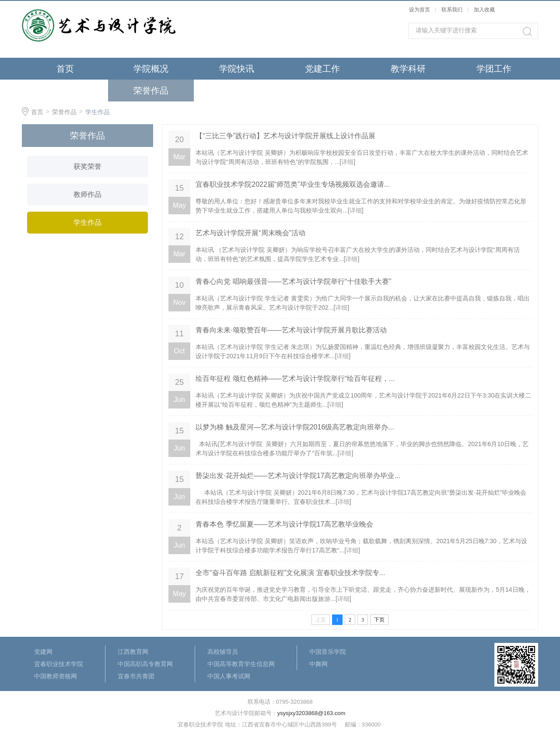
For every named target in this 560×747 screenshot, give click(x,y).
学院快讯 (237, 69)
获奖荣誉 (87, 166)
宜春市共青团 (136, 676)
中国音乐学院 (328, 652)
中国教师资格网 (56, 676)
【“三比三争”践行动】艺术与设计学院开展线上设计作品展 (285, 136)
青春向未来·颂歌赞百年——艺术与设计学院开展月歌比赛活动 (291, 330)
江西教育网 (133, 652)
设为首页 (420, 10)
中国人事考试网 (229, 676)
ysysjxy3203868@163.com (311, 713)
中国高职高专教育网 (145, 664)
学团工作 (494, 69)
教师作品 (87, 194)
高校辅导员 (223, 652)
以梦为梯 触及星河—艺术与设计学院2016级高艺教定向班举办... (295, 427)
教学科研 (408, 69)
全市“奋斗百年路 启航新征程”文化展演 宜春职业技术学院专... (290, 573)
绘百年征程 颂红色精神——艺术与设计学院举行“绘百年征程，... (295, 379)
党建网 (43, 652)
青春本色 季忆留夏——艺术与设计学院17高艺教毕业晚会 (284, 524)
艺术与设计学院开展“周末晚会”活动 (250, 233)
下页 (379, 620)
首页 (65, 69)
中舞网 (318, 664)
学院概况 (151, 69)
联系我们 (453, 10)
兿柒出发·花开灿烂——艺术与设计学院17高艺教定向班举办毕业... (298, 476)
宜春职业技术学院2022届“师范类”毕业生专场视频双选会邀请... (293, 184)
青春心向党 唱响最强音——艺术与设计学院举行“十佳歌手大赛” (293, 281)
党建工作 (322, 69)
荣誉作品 (151, 91)
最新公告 (237, 91)
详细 (347, 162)
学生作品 (98, 112)
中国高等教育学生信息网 (241, 664)
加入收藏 (484, 10)
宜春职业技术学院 (59, 664)
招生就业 (65, 91)
